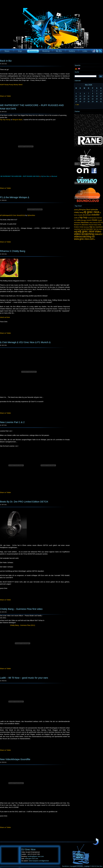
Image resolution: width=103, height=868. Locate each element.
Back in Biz (6, 61)
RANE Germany (84, 227)
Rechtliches (66, 866)
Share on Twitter (5, 96)
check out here (5, 317)
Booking (46, 51)
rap (91, 227)
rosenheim (77, 229)
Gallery (72, 51)
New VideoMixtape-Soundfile (15, 759)
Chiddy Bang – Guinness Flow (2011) (23, 625)
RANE (100, 225)
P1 (100, 222)
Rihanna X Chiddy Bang (13, 251)
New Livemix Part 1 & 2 (12, 422)
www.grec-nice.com (84, 239)
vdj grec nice (86, 231)
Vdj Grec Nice (45, 176)
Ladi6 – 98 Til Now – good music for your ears (24, 678)
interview (99, 218)
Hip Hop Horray (5, 120)
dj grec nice (91, 212)
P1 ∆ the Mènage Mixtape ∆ (15, 197)
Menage (83, 220)
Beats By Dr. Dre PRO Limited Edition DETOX (24, 502)
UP (96, 842)
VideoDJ (98, 234)
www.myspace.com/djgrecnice (39, 861)
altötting (76, 210)
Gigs (20, 51)
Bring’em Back (17, 120)
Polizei (95, 225)
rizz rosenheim (98, 227)
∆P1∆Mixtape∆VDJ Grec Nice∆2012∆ (12, 215)
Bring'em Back (85, 210)
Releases (33, 51)
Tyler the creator (98, 229)
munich (89, 220)
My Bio (59, 51)
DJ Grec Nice (26, 32)
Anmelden (80, 866)
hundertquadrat (92, 218)
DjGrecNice (31, 215)
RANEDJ (77, 227)
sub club (83, 229)
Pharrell (91, 225)
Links (85, 51)
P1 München (84, 225)
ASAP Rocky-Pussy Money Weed (11, 85)
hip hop (83, 217)
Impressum (73, 866)
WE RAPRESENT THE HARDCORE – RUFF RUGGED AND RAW (20, 176)
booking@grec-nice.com (36, 856)
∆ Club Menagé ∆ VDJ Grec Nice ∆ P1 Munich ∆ (25, 342)
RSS (100, 51)
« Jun (77, 105)
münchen (77, 223)
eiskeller (96, 215)
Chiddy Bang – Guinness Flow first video (21, 609)
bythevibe (94, 210)
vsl (93, 237)
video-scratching (84, 234)
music (95, 220)
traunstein (89, 229)
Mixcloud (54, 176)
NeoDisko (85, 222)
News (7, 51)
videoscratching (83, 237)
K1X (75, 220)
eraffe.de (77, 218)
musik (100, 220)
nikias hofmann (94, 223)
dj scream (87, 215)
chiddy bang (79, 212)
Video (98, 231)
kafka (79, 220)
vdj (76, 232)
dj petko (80, 215)
